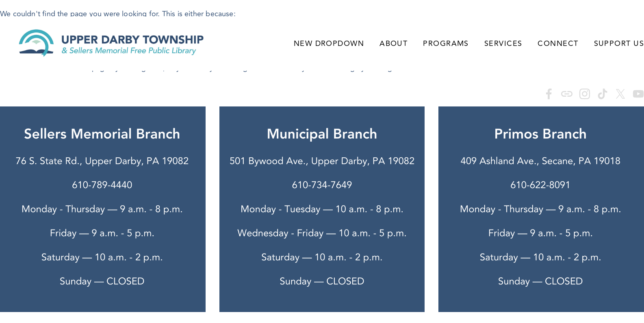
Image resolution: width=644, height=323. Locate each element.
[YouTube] (638, 94)
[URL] (567, 94)
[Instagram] (585, 94)
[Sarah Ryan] (549, 94)
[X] (620, 94)
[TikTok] (603, 94)
